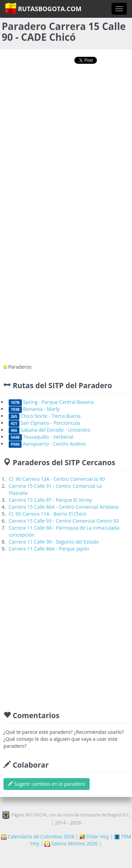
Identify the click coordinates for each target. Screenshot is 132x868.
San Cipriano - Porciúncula (44, 423)
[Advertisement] (65, 141)
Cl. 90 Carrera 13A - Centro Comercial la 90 (57, 479)
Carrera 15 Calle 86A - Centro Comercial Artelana (64, 507)
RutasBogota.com (43, 8)
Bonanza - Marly (34, 409)
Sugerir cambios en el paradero (47, 784)
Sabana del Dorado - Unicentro (50, 430)
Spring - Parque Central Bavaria (51, 402)
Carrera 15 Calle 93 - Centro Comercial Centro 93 (64, 521)
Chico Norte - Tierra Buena (45, 416)
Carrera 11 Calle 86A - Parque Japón (49, 549)
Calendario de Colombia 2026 (38, 836)
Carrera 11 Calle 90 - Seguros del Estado (54, 542)
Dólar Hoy (94, 836)
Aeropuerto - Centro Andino (47, 444)
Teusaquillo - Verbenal (41, 437)
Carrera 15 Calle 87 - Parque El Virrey (50, 500)
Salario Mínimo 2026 (71, 843)
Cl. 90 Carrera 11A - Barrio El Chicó (48, 514)
